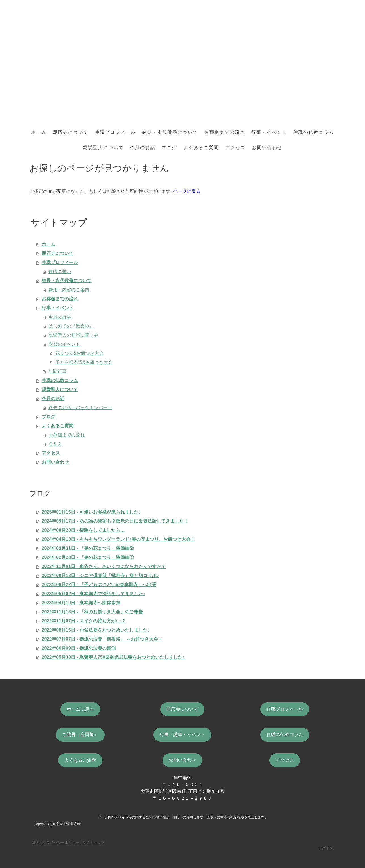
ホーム (39, 132)
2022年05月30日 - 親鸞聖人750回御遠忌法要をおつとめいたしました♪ (113, 657)
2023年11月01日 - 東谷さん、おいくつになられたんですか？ (104, 566)
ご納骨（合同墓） (80, 735)
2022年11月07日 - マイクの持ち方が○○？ (84, 621)
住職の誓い (60, 272)
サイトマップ (93, 843)
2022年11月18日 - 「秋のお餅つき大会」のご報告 (92, 612)
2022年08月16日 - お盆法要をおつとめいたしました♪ (96, 630)
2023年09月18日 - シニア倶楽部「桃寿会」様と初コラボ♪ (100, 576)
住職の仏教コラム (314, 132)
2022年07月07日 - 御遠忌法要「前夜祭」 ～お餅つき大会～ (102, 639)
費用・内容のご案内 (69, 290)
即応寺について (71, 132)
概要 (36, 843)
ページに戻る (187, 191)
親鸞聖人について (103, 148)
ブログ (169, 148)
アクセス (235, 148)
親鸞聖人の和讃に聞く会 (73, 335)
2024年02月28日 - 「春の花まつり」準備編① (88, 557)
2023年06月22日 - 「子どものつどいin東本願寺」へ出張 (99, 585)
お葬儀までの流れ (225, 132)
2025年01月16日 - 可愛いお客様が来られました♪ (91, 512)
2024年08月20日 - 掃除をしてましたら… (83, 530)
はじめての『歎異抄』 (71, 326)
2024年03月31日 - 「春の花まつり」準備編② (88, 548)
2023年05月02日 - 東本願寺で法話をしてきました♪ (93, 594)
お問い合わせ (267, 148)
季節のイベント (64, 344)
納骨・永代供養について (170, 132)
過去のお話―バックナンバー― (80, 408)
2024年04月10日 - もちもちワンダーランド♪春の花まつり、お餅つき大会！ (118, 539)
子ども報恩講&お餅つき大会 (84, 362)
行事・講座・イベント (182, 735)
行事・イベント (269, 132)
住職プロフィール (115, 132)
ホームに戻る (80, 709)
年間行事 (58, 371)
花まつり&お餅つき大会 (80, 353)
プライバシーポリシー (61, 843)
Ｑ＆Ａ (55, 444)
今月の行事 (60, 317)
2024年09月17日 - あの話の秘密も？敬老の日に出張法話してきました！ (115, 521)
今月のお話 (143, 148)
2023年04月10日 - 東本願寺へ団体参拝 (81, 603)
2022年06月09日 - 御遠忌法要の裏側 (79, 648)
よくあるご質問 (201, 148)
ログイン (326, 848)
